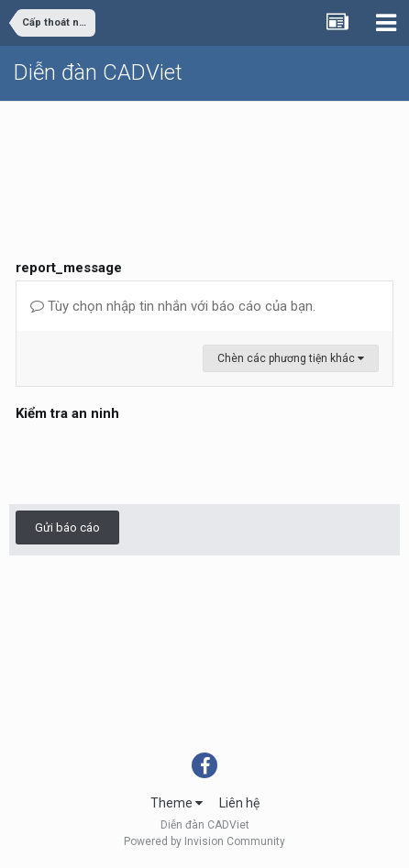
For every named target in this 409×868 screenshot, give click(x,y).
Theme (177, 803)
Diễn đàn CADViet (98, 72)
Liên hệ (239, 803)
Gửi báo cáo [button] (67, 527)
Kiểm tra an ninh (67, 413)
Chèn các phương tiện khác (291, 358)
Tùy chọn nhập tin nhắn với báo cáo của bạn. (173, 306)
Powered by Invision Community (204, 841)
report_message (69, 268)
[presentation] (155, 462)
